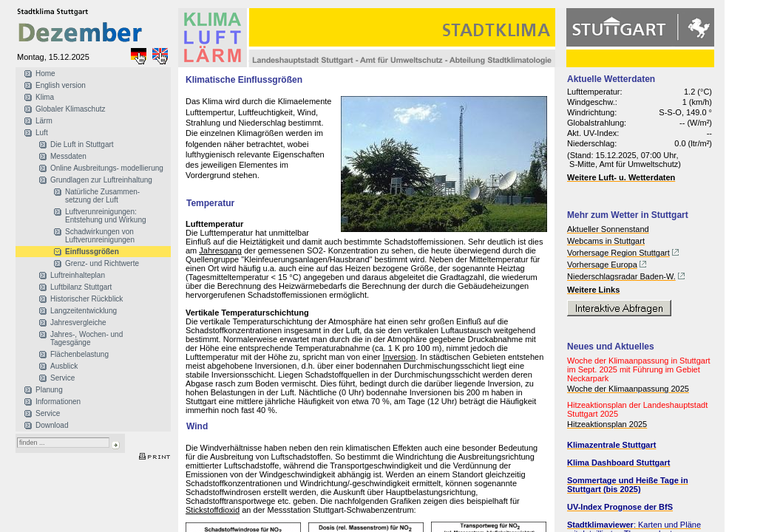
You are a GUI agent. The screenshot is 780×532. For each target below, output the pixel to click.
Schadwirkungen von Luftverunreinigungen (100, 236)
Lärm (44, 121)
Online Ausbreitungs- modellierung (107, 168)
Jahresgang (220, 250)
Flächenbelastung (79, 354)
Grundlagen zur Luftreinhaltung (101, 180)
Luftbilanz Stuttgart (81, 287)
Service (62, 378)
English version (61, 85)
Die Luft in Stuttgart (82, 144)
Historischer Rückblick (87, 299)
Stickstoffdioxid (213, 510)
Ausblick (64, 366)
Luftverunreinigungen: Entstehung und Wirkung (106, 216)
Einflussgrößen (92, 252)
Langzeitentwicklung (84, 311)
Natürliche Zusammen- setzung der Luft (102, 196)
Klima (45, 97)
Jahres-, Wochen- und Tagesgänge (87, 338)
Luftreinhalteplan (78, 275)
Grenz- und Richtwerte (102, 263)
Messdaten (68, 156)
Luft (42, 133)
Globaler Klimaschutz (70, 109)
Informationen (58, 402)
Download (52, 425)
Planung (49, 390)
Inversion (400, 357)
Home (45, 74)
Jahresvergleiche (78, 323)
